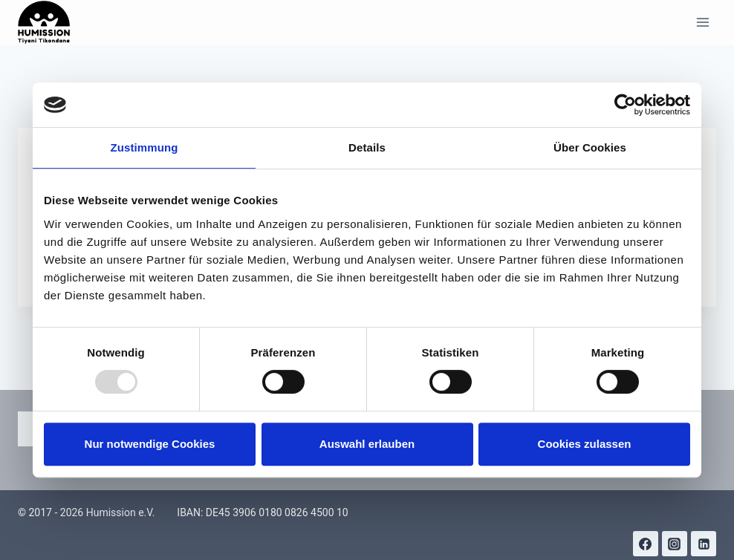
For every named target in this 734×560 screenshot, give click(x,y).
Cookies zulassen (585, 444)
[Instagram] (675, 544)
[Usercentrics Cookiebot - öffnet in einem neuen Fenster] (625, 105)
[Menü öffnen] (702, 22)
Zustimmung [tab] (144, 147)
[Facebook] (646, 544)
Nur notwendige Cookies (150, 444)
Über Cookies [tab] (590, 147)
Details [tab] (367, 147)
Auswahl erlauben (367, 444)
